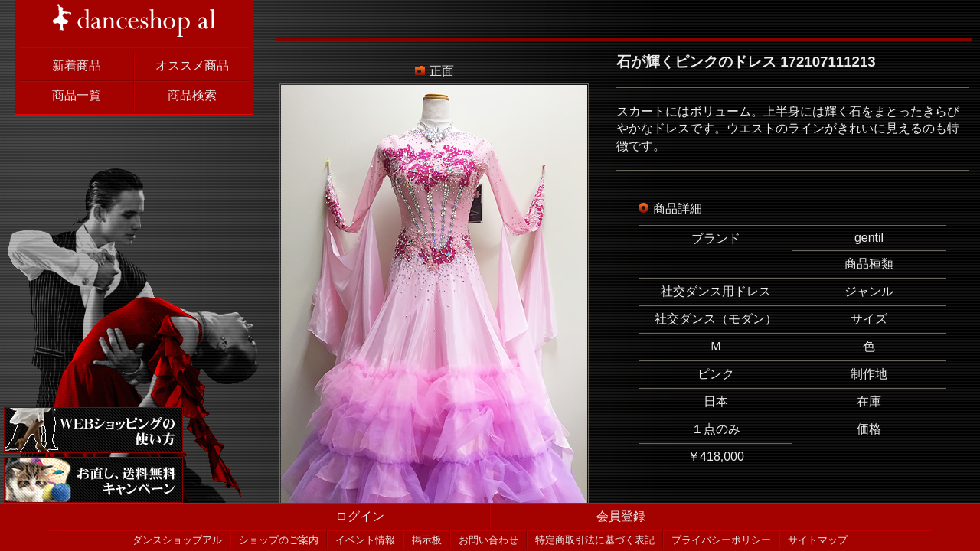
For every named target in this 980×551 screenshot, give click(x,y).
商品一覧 (77, 95)
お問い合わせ (488, 540)
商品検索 (192, 95)
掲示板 (427, 540)
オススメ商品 (192, 65)
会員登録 (621, 516)
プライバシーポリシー (721, 540)
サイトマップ (818, 540)
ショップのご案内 (279, 540)
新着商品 (77, 65)
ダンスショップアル (177, 540)
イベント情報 (365, 540)
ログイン (360, 516)
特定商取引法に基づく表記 (595, 540)
